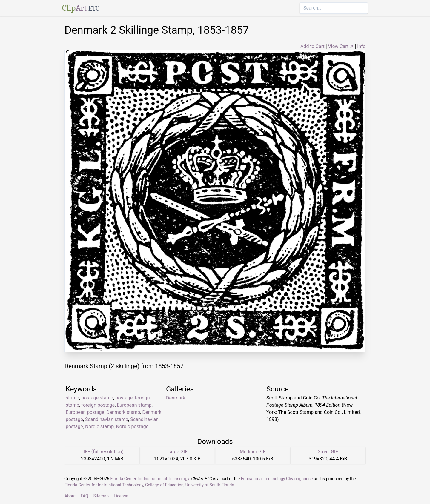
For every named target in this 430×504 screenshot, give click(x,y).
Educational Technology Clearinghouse (277, 479)
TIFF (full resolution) (102, 452)
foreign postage (98, 405)
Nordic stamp (99, 427)
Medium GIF (253, 452)
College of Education (164, 485)
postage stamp (97, 398)
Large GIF (177, 452)
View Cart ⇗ (341, 46)
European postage (85, 412)
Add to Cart (312, 46)
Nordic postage (132, 427)
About (70, 496)
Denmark (176, 398)
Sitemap (101, 496)
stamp (72, 398)
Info (361, 46)
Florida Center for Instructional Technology (150, 479)
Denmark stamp (123, 412)
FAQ (84, 496)
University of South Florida (210, 485)
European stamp (134, 405)
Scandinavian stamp (107, 419)
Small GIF (328, 452)
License (121, 496)
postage (124, 398)
